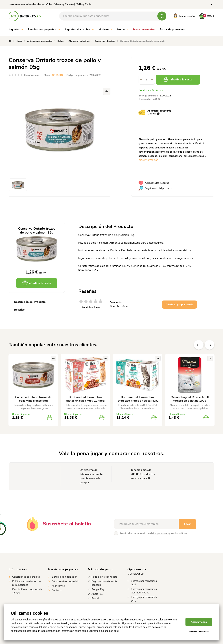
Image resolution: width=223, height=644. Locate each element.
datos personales (159, 533)
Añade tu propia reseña (179, 305)
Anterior (199, 345)
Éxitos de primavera (172, 30)
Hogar (123, 30)
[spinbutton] (147, 80)
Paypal (95, 598)
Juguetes (16, 30)
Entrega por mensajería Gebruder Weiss (144, 591)
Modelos (106, 30)
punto (153, 114)
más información (148, 160)
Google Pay (98, 589)
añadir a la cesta (178, 80)
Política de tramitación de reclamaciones (26, 583)
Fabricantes (58, 586)
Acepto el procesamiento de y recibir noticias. (153, 533)
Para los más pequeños (44, 30)
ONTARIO (57, 75)
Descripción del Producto (30, 302)
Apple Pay (97, 594)
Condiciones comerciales (26, 577)
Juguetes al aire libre (79, 30)
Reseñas (19, 310)
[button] (152, 80)
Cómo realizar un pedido (65, 581)
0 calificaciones (32, 75)
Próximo (209, 345)
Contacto (57, 590)
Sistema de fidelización (65, 577)
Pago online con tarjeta (104, 577)
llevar (187, 524)
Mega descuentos (144, 30)
